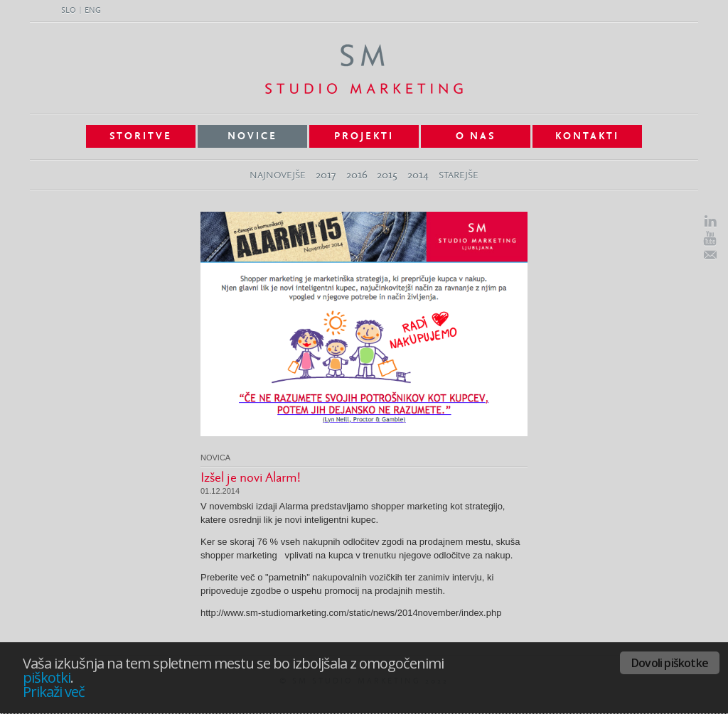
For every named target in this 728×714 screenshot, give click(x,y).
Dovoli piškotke (670, 663)
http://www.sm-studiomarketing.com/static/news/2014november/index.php (351, 613)
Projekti (364, 136)
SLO (69, 11)
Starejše (459, 176)
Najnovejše (278, 176)
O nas (476, 136)
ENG (93, 11)
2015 (387, 175)
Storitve (141, 136)
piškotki (47, 677)
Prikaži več (54, 692)
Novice (252, 136)
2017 (326, 175)
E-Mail (710, 255)
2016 (357, 175)
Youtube (710, 239)
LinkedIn (710, 221)
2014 (418, 175)
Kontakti (587, 136)
